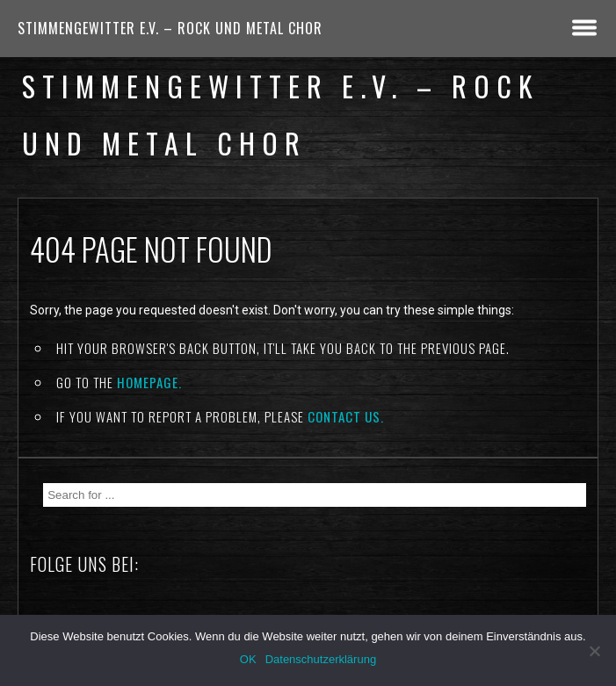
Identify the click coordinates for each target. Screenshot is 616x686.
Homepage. (149, 382)
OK (248, 659)
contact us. (346, 416)
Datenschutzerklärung (321, 659)
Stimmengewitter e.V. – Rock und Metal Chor (170, 28)
